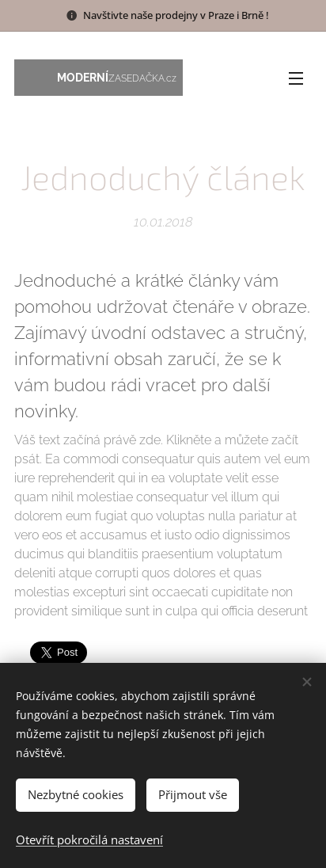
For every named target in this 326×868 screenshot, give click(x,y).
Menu (296, 78)
